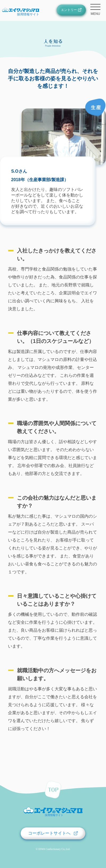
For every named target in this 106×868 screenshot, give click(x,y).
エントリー (69, 10)
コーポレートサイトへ (49, 833)
